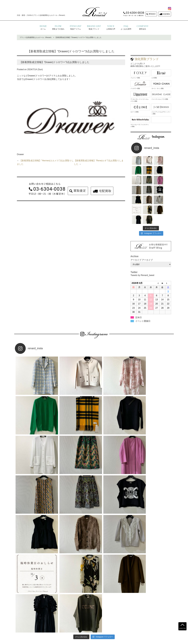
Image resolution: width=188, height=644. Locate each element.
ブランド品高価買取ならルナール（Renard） (36, 37)
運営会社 (100, 623)
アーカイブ (147, 240)
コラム (122, 623)
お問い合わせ (112, 623)
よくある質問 (68, 623)
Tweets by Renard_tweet (142, 255)
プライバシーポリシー (85, 623)
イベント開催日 (143, 301)
